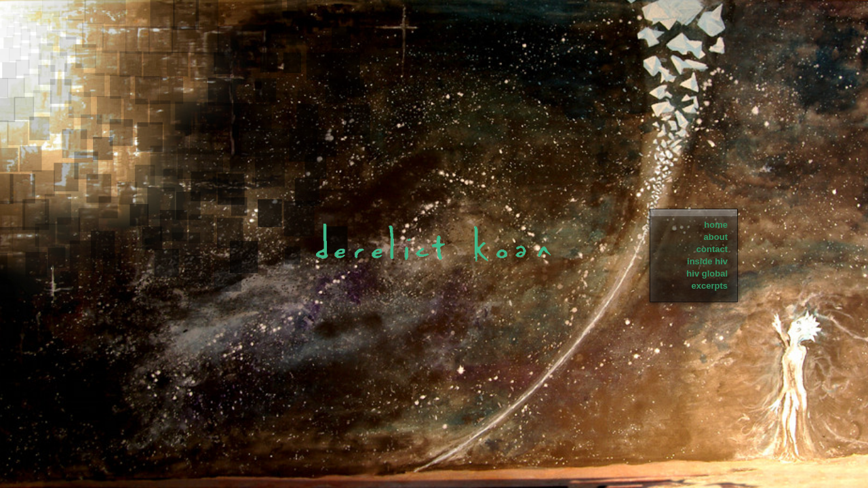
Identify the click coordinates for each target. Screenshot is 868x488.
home (716, 225)
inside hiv (707, 261)
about (716, 237)
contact (712, 249)
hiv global (707, 273)
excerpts (710, 286)
